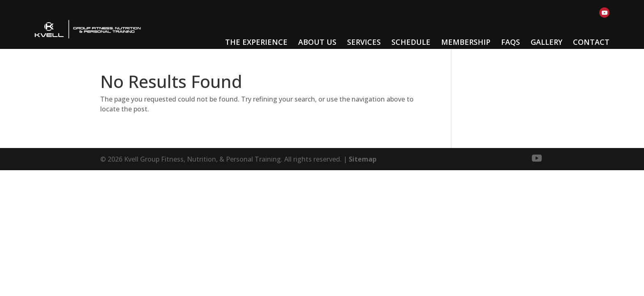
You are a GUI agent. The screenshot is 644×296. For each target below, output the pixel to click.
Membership (466, 42)
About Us (317, 42)
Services (364, 42)
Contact (591, 42)
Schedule (411, 42)
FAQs (511, 42)
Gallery (546, 42)
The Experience (256, 42)
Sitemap (363, 159)
